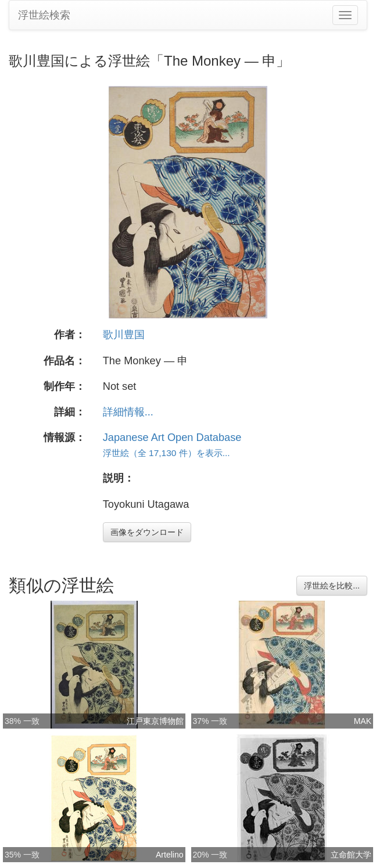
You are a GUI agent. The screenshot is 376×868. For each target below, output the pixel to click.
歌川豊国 (124, 335)
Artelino (169, 855)
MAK (363, 721)
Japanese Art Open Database (172, 437)
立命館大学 (351, 855)
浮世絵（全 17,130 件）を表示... (166, 453)
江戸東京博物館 (155, 721)
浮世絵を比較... (332, 586)
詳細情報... (128, 412)
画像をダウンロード (147, 532)
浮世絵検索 (44, 15)
